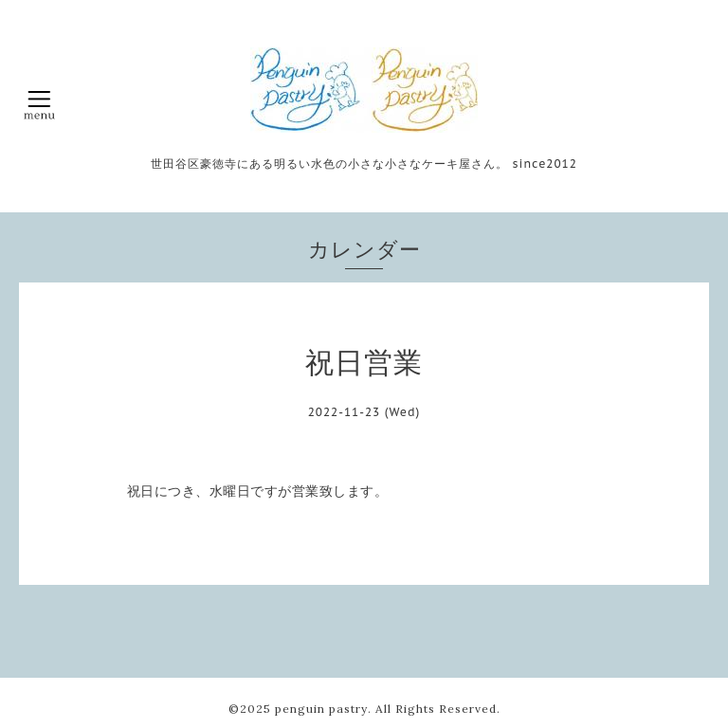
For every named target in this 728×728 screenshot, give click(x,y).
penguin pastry (321, 709)
